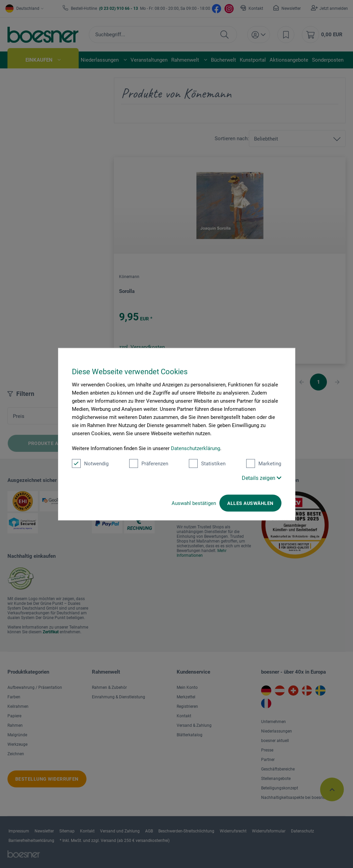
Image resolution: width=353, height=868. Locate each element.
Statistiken (207, 463)
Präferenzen (149, 463)
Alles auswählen (250, 503)
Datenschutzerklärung (195, 448)
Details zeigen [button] (262, 478)
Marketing (264, 463)
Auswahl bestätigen (194, 503)
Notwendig (90, 463)
